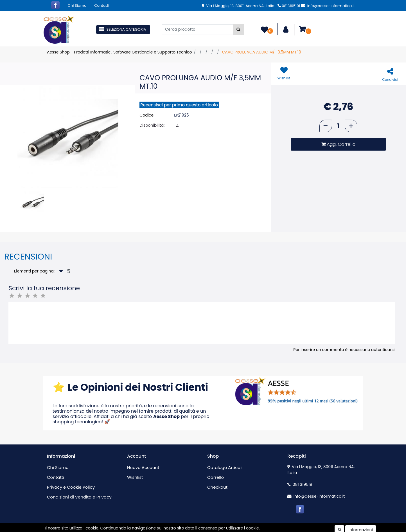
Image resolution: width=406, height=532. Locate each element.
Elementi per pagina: (34, 271)
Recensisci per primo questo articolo (179, 105)
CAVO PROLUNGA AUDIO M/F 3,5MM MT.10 (261, 52)
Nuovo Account (143, 467)
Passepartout (215, 529)
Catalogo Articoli (225, 467)
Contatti (102, 5)
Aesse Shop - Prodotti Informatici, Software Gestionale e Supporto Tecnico (119, 52)
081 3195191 (300, 484)
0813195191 (289, 6)
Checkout (217, 487)
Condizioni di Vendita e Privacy (79, 497)
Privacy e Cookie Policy (71, 487)
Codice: (147, 115)
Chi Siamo (77, 5)
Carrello (216, 477)
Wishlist (135, 477)
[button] (239, 30)
